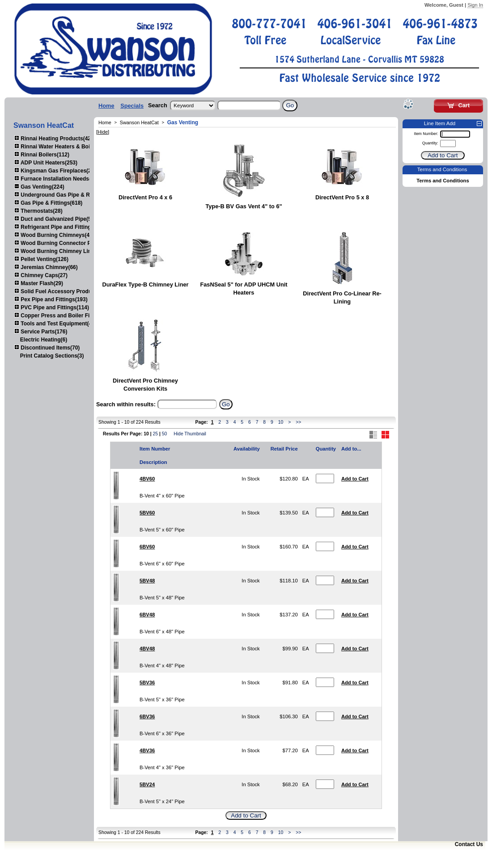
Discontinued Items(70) (47, 348)
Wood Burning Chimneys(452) (56, 235)
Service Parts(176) (41, 332)
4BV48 (147, 649)
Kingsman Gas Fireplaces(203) (57, 171)
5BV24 (147, 784)
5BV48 (147, 581)
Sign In (475, 5)
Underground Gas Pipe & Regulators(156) (70, 195)
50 (165, 434)
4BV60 (147, 479)
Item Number (155, 449)
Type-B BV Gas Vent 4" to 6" (244, 206)
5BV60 (147, 513)
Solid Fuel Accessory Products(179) (63, 291)
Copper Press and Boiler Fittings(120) (66, 316)
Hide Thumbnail (190, 434)
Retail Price (284, 449)
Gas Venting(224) (39, 187)
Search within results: (126, 404)
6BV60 (147, 547)
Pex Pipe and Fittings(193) (51, 299)
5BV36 (147, 683)
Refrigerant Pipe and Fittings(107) (60, 227)
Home (106, 106)
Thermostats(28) (38, 211)
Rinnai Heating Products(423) (55, 139)
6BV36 (147, 716)
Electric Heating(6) (44, 340)
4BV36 (147, 750)
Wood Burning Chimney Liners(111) (63, 251)
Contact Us (469, 844)
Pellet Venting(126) (41, 259)
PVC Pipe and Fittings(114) (52, 308)
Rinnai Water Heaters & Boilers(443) (63, 147)
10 (281, 422)
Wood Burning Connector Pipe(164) (63, 243)
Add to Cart (355, 479)
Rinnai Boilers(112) (42, 155)
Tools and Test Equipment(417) (57, 324)
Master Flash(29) (39, 283)
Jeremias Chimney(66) (46, 267)
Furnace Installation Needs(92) (56, 179)
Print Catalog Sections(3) (52, 356)
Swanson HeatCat (139, 122)
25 (155, 434)
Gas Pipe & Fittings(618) (48, 203)
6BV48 (147, 615)
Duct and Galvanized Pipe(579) (57, 219)
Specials (132, 106)
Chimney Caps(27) (41, 275)
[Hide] (103, 132)
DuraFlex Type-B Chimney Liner (145, 284)
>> (298, 422)
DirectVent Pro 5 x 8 (342, 197)
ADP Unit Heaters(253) (46, 163)
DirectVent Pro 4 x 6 (145, 197)
